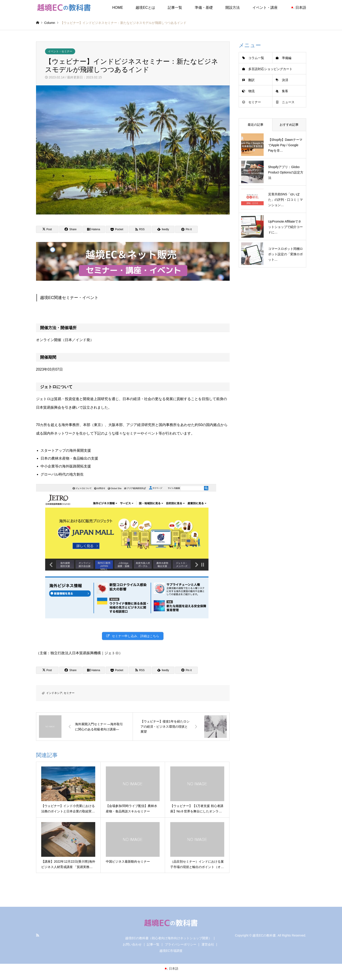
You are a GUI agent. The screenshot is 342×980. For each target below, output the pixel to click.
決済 (285, 80)
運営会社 (208, 944)
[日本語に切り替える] (171, 969)
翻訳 (251, 80)
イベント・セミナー (60, 51)
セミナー (69, 693)
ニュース (288, 102)
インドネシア (54, 693)
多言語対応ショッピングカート (270, 69)
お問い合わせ (132, 944)
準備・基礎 (204, 8)
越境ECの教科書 (264, 935)
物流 (251, 91)
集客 (285, 91)
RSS (38, 935)
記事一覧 (175, 8)
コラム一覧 (256, 58)
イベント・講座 (265, 8)
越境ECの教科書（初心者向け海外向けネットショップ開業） (168, 938)
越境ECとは (145, 8)
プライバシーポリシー (181, 944)
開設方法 (233, 8)
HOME (118, 8)
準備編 (287, 58)
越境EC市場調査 (171, 951)
